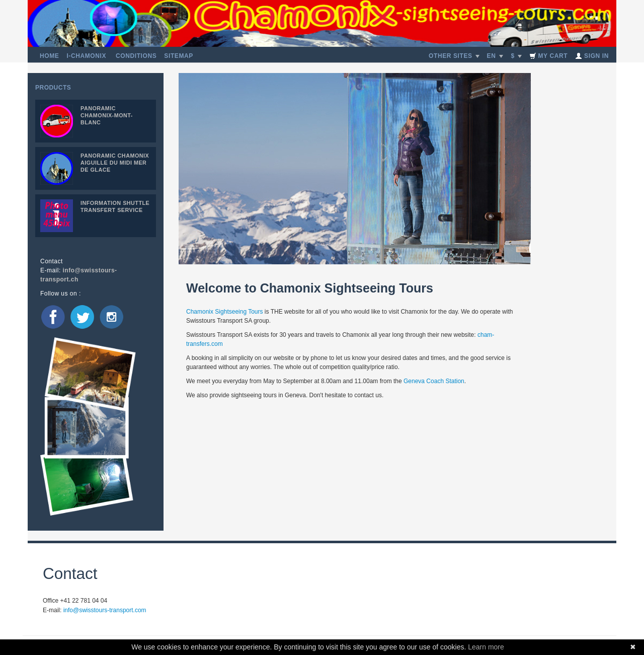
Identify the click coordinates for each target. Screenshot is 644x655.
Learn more (486, 647)
